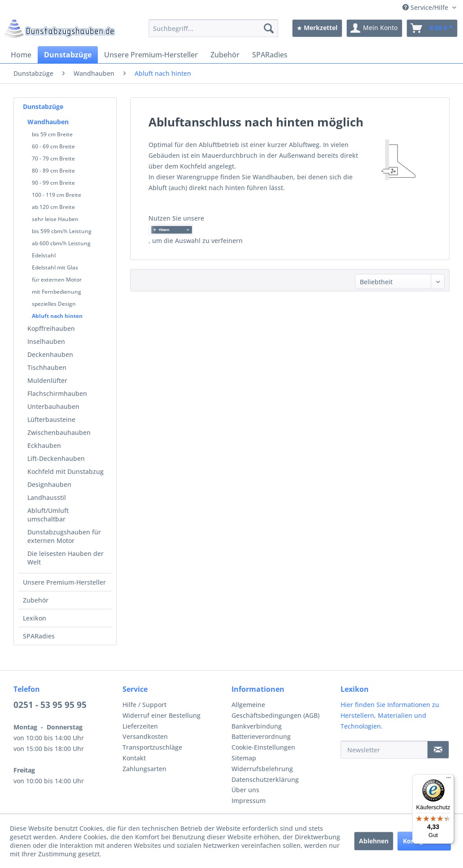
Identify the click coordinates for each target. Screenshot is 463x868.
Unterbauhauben (53, 406)
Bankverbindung (257, 726)
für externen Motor (57, 280)
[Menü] (449, 780)
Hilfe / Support (144, 705)
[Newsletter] (384, 750)
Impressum (249, 801)
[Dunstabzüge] (68, 55)
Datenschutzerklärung (265, 779)
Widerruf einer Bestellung (162, 715)
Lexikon (35, 618)
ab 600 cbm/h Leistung (61, 243)
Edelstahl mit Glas (55, 267)
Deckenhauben (50, 354)
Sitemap (244, 758)
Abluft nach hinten (57, 316)
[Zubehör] (225, 55)
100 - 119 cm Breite (57, 195)
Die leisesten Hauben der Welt (66, 558)
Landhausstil (47, 497)
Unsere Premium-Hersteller (64, 582)
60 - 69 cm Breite (53, 146)
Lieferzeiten (140, 726)
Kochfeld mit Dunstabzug (66, 471)
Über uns (245, 790)
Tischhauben (47, 367)
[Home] (21, 55)
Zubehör (36, 600)
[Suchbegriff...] (213, 28)
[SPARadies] (270, 55)
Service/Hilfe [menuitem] (426, 7)
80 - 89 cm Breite (53, 171)
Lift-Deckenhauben (56, 458)
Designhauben (49, 484)
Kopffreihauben (51, 328)
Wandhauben (48, 122)
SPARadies (39, 636)
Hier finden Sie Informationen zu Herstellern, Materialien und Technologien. (390, 715)
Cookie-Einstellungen (263, 747)
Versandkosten (145, 736)
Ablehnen (374, 841)
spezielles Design (54, 304)
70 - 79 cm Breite (53, 158)
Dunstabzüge (43, 106)
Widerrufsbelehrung (262, 769)
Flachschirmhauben (57, 393)
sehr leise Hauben (55, 219)
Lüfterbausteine (51, 419)
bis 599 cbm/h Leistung (62, 231)
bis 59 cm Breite (52, 134)
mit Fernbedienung (57, 292)
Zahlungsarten (144, 769)
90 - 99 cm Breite (53, 183)
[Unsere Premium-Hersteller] (151, 55)
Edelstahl (44, 255)
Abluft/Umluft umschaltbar (48, 515)
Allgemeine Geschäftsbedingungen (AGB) (275, 710)
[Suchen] (269, 28)
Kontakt (134, 758)
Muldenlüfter (47, 380)
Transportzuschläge (152, 747)
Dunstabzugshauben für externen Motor (64, 536)
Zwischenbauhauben (59, 432)
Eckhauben (44, 445)
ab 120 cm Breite (53, 207)
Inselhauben (46, 341)
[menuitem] (213, 28)
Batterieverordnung (261, 736)
